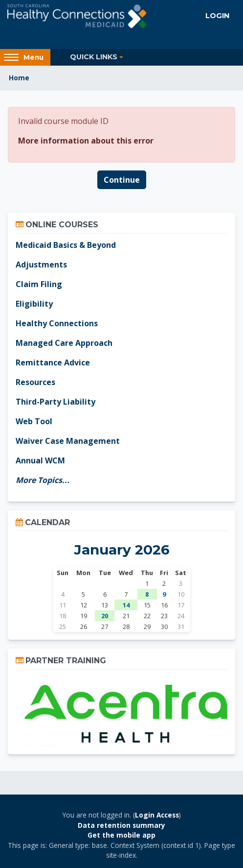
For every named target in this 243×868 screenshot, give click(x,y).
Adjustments (41, 265)
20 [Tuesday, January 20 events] (105, 616)
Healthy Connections (57, 323)
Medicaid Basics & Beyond (66, 245)
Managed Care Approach (64, 343)
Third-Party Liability (55, 402)
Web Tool (34, 421)
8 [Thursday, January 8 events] (147, 594)
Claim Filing (39, 284)
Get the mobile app (121, 835)
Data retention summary (121, 825)
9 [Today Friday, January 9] (164, 594)
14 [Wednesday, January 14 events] (126, 605)
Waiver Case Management (68, 441)
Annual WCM (40, 460)
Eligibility (34, 304)
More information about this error (86, 141)
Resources (35, 382)
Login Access (157, 815)
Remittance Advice (53, 362)
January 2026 (122, 550)
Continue (122, 180)
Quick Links (94, 57)
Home (19, 78)
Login (217, 16)
